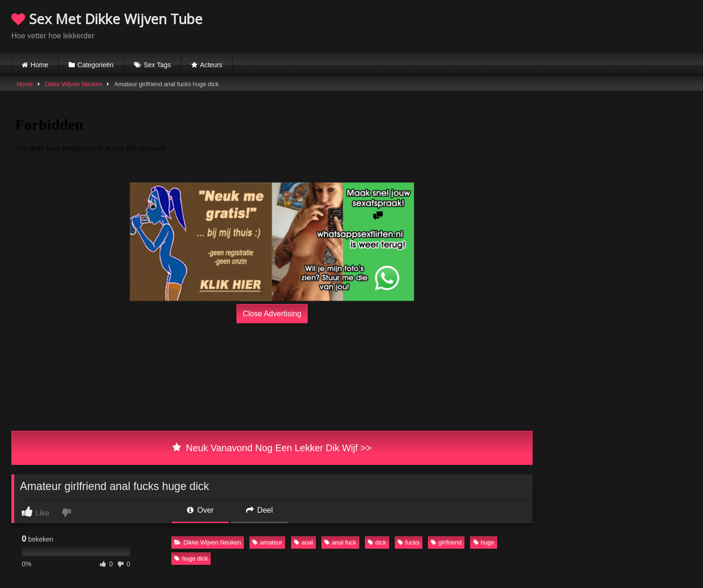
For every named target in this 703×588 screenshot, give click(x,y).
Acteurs (211, 65)
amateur (267, 542)
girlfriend (446, 542)
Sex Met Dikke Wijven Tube (107, 19)
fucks (409, 542)
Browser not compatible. (581, 25)
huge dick (191, 558)
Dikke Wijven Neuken (74, 84)
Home (40, 65)
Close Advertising (272, 313)
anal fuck (340, 542)
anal (303, 542)
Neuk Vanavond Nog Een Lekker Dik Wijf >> (272, 448)
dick (377, 542)
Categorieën (96, 65)
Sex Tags (157, 65)
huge (484, 542)
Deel (259, 510)
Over (200, 510)
